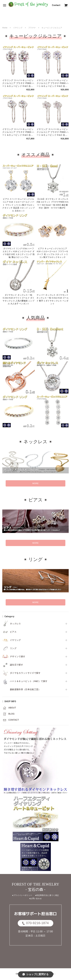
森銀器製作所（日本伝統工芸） (25, 689)
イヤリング (15, 640)
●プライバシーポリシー (22, 895)
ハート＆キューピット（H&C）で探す (29, 681)
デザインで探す (18, 656)
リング (13, 648)
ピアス (13, 632)
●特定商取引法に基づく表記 (47, 895)
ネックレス (15, 624)
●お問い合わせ (36, 899)
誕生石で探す (16, 665)
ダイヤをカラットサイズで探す (25, 673)
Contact (56, 5)
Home (5, 28)
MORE (35, 483)
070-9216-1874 (35, 923)
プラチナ (32, 28)
